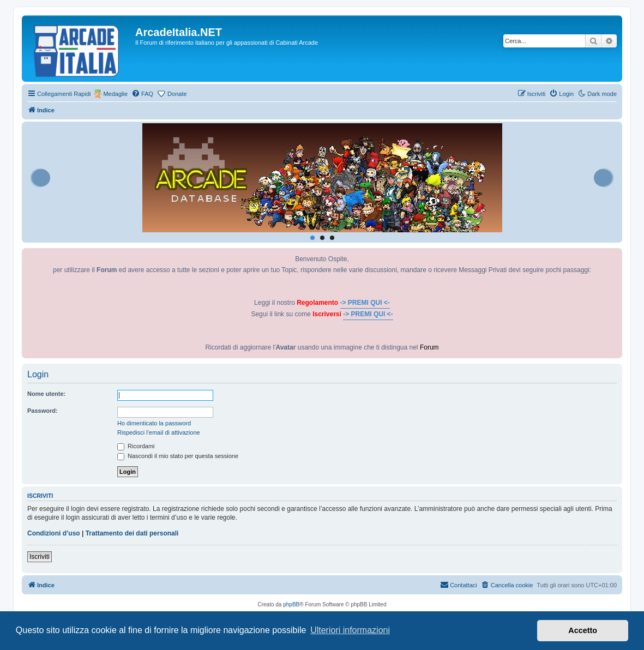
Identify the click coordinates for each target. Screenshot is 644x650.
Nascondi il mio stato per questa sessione (178, 456)
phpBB (291, 604)
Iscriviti (40, 557)
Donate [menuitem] (177, 94)
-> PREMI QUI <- (365, 303)
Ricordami (136, 446)
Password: (43, 411)
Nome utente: (46, 394)
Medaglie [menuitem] (115, 94)
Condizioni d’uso (54, 533)
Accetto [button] (583, 630)
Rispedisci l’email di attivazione (159, 432)
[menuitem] (142, 94)
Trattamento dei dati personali (132, 533)
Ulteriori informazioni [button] (350, 630)
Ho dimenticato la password (154, 423)
